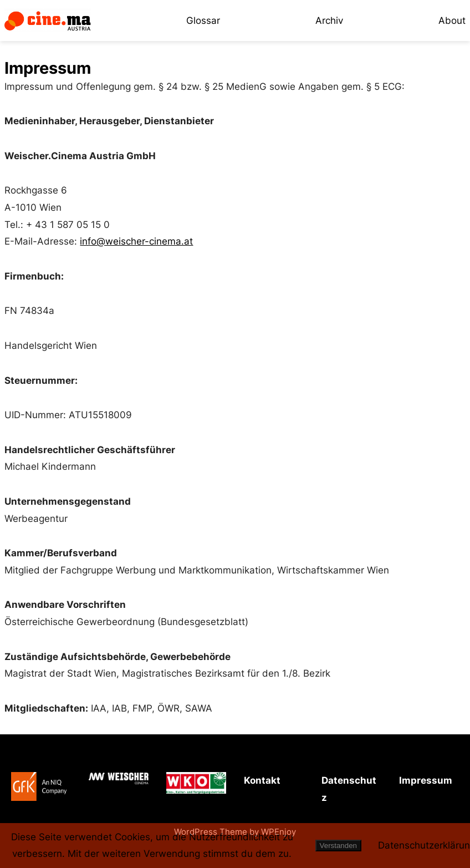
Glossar (203, 21)
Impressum (426, 780)
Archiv (329, 21)
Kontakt (262, 780)
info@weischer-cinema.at (136, 241)
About (452, 21)
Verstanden (338, 846)
